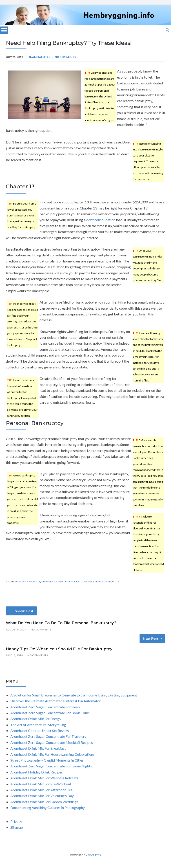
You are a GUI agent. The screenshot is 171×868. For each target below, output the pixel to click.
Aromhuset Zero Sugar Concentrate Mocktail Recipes (52, 742)
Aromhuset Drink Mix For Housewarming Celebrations (52, 754)
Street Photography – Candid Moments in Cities (47, 760)
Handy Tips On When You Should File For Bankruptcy (59, 649)
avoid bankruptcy (27, 581)
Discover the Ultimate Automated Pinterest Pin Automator (56, 701)
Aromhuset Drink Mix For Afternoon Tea (41, 790)
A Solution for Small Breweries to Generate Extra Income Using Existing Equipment (74, 695)
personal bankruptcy (103, 581)
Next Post (152, 638)
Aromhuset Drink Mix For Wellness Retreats (44, 778)
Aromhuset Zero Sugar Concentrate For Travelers (48, 736)
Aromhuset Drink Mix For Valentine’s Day (42, 796)
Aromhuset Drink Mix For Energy (36, 719)
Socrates (94, 855)
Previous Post (21, 611)
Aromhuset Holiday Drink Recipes (37, 772)
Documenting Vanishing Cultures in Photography (48, 807)
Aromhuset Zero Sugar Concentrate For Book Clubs (50, 713)
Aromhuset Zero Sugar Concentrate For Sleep (45, 707)
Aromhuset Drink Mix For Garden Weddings (44, 802)
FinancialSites (39, 57)
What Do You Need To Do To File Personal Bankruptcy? (61, 623)
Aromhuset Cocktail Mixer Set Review (40, 730)
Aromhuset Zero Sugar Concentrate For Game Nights (51, 766)
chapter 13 (49, 581)
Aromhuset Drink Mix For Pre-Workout (41, 784)
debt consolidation (101, 220)
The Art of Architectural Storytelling (38, 725)
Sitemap (17, 827)
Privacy (16, 821)
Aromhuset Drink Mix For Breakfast (38, 748)
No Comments (65, 57)
